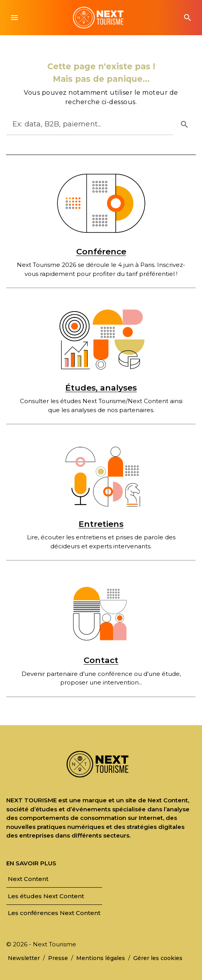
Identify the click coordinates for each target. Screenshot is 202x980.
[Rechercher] (83, 124)
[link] (28, 879)
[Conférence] (101, 203)
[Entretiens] (101, 476)
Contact (101, 660)
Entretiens (101, 524)
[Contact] (101, 612)
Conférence (101, 251)
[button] (14, 18)
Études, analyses (101, 388)
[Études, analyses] (101, 340)
